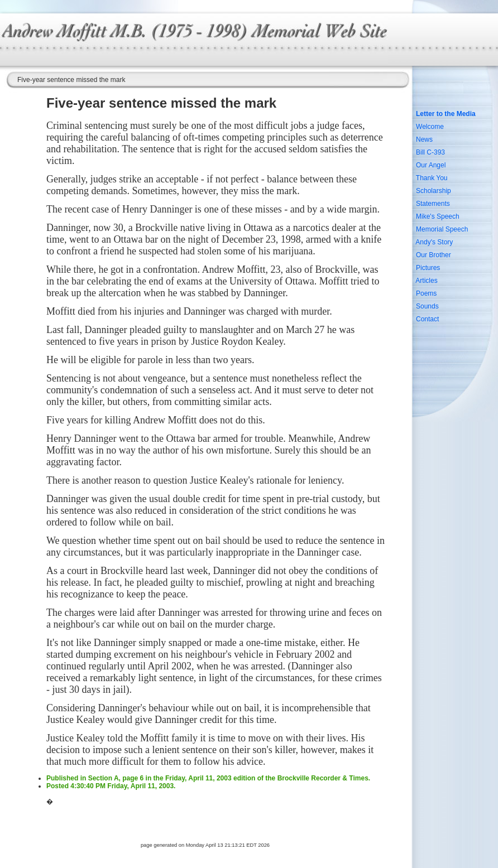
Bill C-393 (430, 152)
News (424, 139)
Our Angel (431, 165)
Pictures (428, 268)
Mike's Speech (438, 216)
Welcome (430, 127)
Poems (426, 293)
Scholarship (434, 191)
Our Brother (434, 255)
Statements (433, 204)
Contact (427, 319)
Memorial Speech (442, 229)
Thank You (432, 178)
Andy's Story (434, 242)
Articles (426, 281)
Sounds (427, 306)
